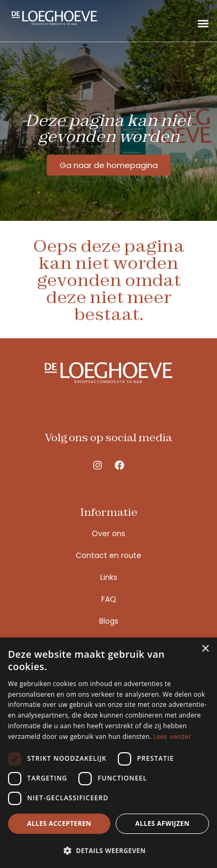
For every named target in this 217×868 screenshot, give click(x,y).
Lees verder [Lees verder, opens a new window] (172, 736)
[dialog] (108, 753)
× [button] (205, 649)
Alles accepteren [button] (59, 823)
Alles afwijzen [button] (163, 823)
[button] (203, 23)
